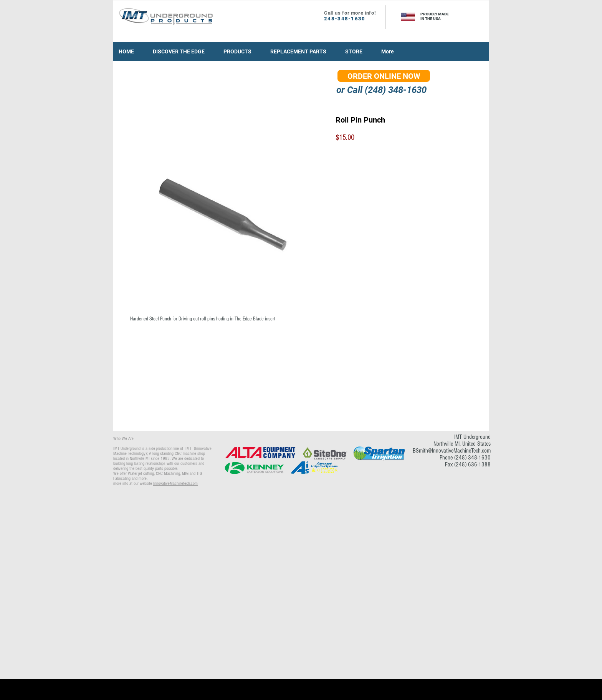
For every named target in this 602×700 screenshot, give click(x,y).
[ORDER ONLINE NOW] (384, 76)
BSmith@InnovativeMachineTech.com (452, 451)
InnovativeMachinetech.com (175, 484)
